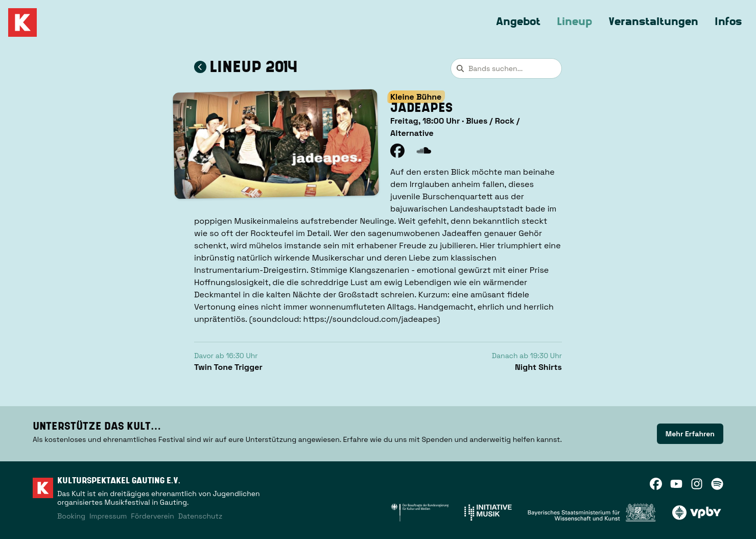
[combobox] (506, 68)
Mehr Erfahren (690, 434)
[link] (690, 434)
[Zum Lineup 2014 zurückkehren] (200, 67)
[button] (276, 144)
